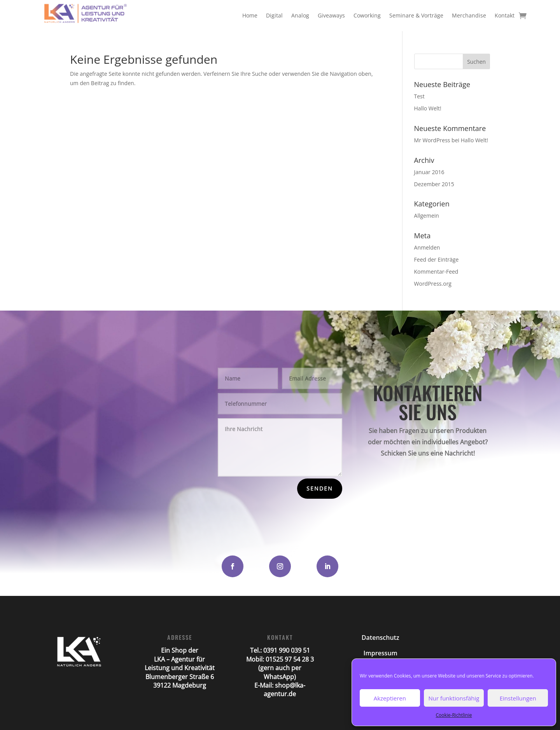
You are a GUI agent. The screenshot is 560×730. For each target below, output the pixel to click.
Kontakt (505, 15)
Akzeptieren (390, 698)
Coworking (367, 15)
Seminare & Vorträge (416, 15)
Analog (300, 15)
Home (250, 15)
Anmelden (427, 247)
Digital (274, 15)
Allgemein (427, 216)
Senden (320, 488)
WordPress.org (433, 284)
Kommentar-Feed (436, 272)
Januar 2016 (429, 172)
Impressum (381, 653)
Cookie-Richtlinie (454, 715)
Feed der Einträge (437, 259)
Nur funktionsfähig (454, 698)
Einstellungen (518, 698)
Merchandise (469, 15)
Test (419, 96)
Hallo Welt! (428, 108)
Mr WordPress (432, 140)
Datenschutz (381, 637)
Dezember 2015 (434, 184)
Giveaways (331, 15)
